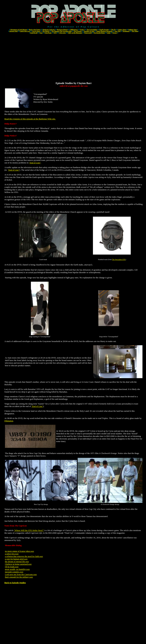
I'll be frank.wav (12, 567)
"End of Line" (35, 163)
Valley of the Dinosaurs (75, 33)
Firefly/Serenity (104, 30)
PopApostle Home (99, 33)
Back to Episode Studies (15, 583)
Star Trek (118, 31)
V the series (62, 33)
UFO (55, 33)
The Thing (135, 31)
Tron (41, 33)
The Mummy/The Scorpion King (62, 31)
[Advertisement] (74, 59)
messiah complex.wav (14, 572)
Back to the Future (35, 30)
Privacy (115, 33)
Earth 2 (82, 30)
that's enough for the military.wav (19, 577)
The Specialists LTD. (119, 259)
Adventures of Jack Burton (18, 30)
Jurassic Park (13, 31)
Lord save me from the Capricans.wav (21, 574)
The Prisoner (78, 31)
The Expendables (92, 30)
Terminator (126, 31)
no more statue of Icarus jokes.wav (20, 551)
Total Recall (34, 33)
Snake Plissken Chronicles (104, 31)
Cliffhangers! (74, 30)
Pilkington (9, 421)
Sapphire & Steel (89, 31)
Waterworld (88, 33)
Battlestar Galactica (49, 30)
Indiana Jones (133, 30)
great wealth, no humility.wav (17, 569)
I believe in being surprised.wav (18, 564)
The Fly (114, 30)
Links (109, 33)
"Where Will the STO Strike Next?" (29, 530)
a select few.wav (12, 554)
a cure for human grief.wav (16, 559)
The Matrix (46, 31)
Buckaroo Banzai (62, 30)
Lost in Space (36, 31)
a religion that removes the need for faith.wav (24, 556)
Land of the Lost (25, 31)
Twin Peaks (48, 33)
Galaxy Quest (122, 30)
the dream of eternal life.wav (17, 561)
